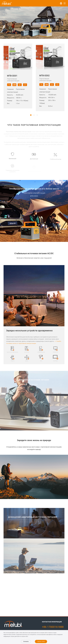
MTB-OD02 (44, 76)
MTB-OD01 (12, 76)
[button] (31, 115)
